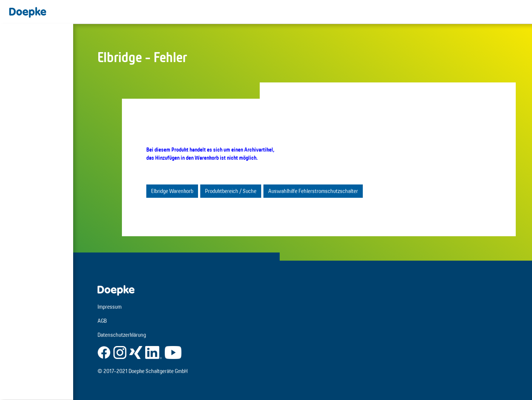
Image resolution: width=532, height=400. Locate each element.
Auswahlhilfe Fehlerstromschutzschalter (313, 191)
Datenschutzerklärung (122, 335)
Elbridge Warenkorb (172, 191)
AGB (102, 321)
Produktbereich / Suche (231, 191)
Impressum (110, 307)
